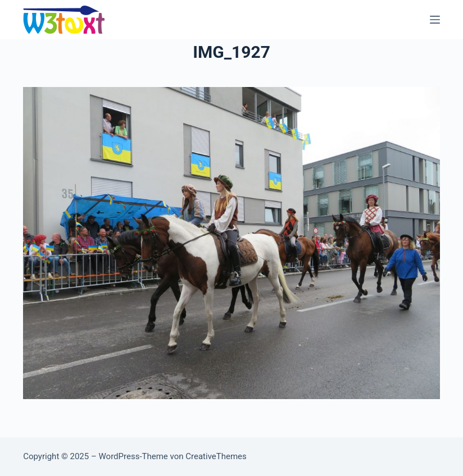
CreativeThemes (216, 456)
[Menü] (435, 20)
